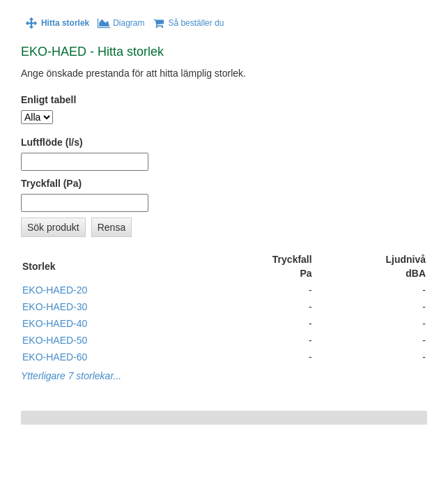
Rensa (111, 227)
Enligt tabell (48, 100)
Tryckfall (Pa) (51, 183)
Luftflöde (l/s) (52, 142)
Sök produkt (53, 227)
